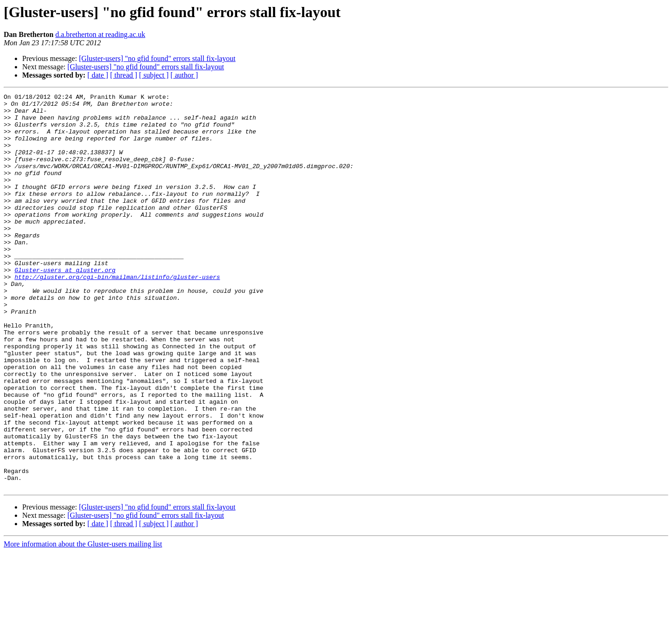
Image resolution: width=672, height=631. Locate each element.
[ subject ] (154, 75)
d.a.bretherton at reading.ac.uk (101, 34)
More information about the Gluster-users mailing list (83, 623)
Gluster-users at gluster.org (65, 306)
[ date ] (98, 75)
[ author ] (184, 75)
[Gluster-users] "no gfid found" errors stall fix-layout (157, 58)
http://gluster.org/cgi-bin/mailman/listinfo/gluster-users (117, 314)
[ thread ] (124, 75)
